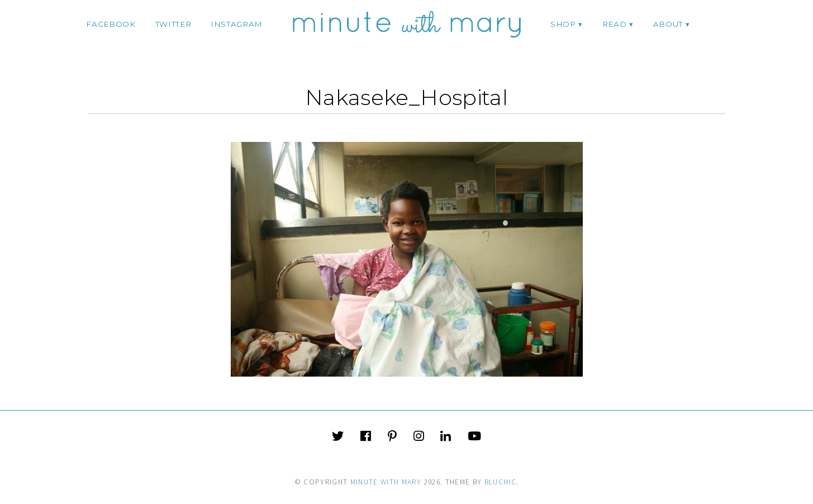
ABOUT (668, 24)
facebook (111, 24)
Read (615, 24)
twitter (173, 24)
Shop (563, 24)
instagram (237, 24)
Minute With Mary (386, 482)
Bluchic (500, 482)
